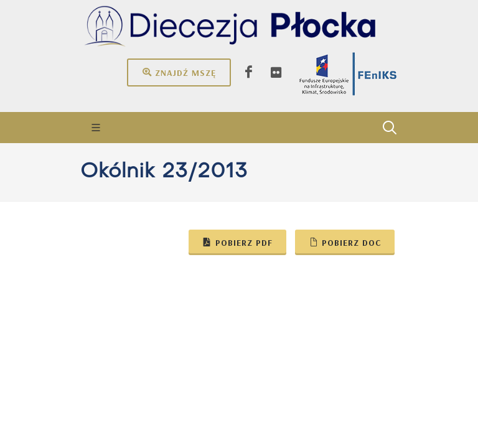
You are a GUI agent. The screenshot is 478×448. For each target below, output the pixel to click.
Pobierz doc (345, 242)
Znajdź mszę (179, 72)
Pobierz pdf (237, 242)
